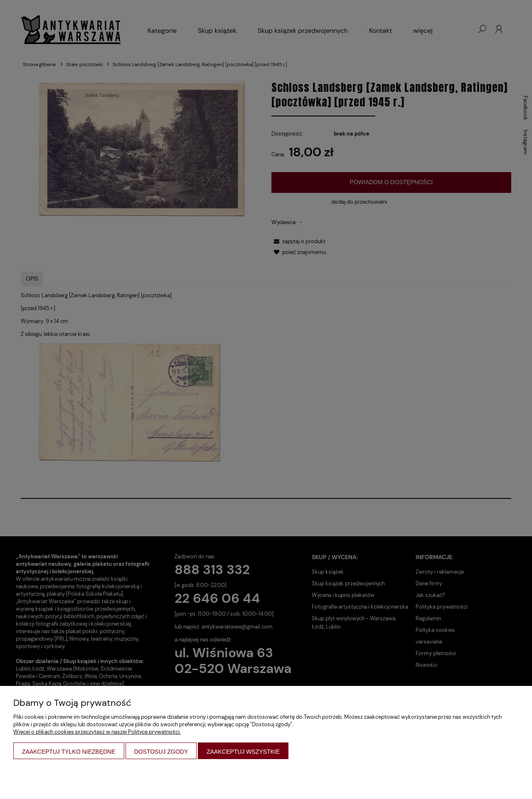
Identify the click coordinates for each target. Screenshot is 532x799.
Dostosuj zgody (161, 752)
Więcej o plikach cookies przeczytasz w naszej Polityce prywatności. (97, 732)
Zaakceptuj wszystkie (243, 752)
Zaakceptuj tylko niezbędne (69, 752)
